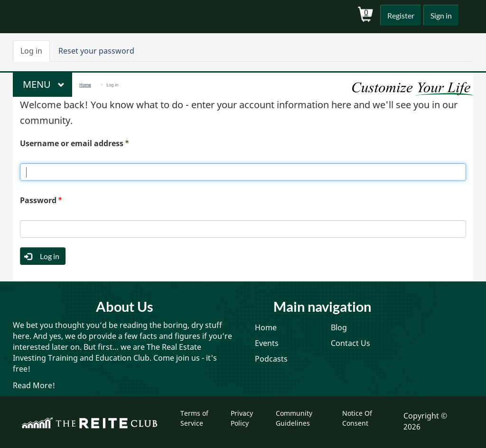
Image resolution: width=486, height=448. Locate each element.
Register (399, 15)
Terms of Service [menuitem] (194, 418)
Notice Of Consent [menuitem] (357, 418)
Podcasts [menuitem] (271, 359)
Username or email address (72, 143)
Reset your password (96, 51)
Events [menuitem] (267, 343)
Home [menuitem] (266, 327)
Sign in (440, 15)
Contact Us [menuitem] (350, 343)
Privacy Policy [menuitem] (242, 418)
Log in (35, 54)
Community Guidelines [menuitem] (294, 418)
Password (38, 200)
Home (85, 85)
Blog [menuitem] (339, 327)
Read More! (34, 385)
